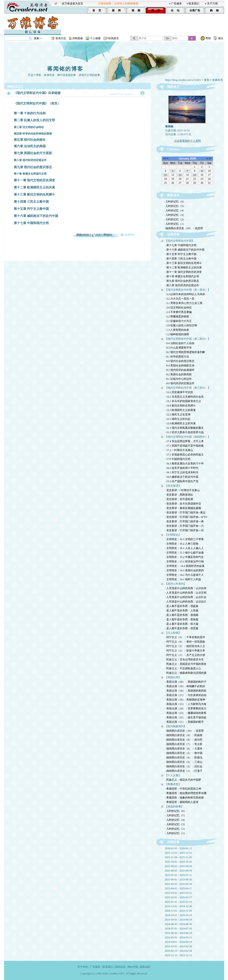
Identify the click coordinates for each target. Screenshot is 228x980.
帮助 (208, 38)
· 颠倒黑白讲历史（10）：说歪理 (183, 228)
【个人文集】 (173, 775)
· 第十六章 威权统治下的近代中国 (185, 250)
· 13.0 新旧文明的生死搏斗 (180, 406)
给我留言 (114, 38)
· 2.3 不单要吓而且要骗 (178, 312)
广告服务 (177, 4)
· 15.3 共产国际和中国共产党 (182, 481)
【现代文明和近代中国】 (180, 241)
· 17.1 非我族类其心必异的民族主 (184, 455)
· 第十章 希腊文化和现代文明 (182, 276)
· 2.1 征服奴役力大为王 (178, 321)
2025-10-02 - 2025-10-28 (178, 862)
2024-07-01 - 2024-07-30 (178, 929)
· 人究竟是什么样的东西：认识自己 (186, 602)
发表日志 (61, 38)
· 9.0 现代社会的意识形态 (180, 361)
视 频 (136, 10)
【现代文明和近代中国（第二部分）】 (188, 339)
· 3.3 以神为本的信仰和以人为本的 (185, 294)
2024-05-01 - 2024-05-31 (178, 937)
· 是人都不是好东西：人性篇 (182, 610)
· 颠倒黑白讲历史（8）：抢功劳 (184, 740)
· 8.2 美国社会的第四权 (178, 374)
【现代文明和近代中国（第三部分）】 (188, 388)
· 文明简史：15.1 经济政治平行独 (184, 561)
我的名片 (173, 87)
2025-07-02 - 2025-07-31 (178, 875)
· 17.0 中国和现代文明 (178, 459)
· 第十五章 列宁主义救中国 (181, 254)
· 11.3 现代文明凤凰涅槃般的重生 (184, 428)
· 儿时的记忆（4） (175, 210)
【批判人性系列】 (176, 584)
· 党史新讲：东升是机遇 (179, 499)
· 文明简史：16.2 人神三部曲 (182, 544)
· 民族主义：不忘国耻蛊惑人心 (183, 668)
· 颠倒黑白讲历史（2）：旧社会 (184, 766)
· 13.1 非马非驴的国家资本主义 (183, 401)
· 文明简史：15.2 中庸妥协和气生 (184, 557)
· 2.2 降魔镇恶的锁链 (177, 316)
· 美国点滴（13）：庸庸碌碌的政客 (186, 713)
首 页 (97, 10)
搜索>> (38, 38)
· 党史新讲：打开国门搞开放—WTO (186, 517)
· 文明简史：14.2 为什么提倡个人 (184, 575)
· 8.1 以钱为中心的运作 (178, 379)
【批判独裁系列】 (176, 726)
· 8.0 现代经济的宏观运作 (180, 383)
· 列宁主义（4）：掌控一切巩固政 (185, 642)
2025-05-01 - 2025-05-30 (178, 884)
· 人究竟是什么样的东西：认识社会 (186, 597)
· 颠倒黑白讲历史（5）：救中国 (184, 753)
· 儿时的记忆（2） (175, 219)
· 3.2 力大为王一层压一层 (180, 299)
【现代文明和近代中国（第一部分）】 (188, 290)
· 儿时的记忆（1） (175, 224)
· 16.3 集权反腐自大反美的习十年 (184, 463)
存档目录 (173, 842)
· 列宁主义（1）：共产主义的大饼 (185, 655)
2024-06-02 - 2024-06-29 (178, 933)
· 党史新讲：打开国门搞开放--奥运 (185, 512)
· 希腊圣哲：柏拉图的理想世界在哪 (186, 793)
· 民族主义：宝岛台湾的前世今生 (184, 659)
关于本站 (83, 967)
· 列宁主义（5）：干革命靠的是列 (185, 637)
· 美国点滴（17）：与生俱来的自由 (186, 695)
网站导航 (133, 967)
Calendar (173, 149)
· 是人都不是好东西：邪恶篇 (182, 628)
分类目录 (173, 234)
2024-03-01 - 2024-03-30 (178, 946)
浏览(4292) (82, 235)
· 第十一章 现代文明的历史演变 (183, 272)
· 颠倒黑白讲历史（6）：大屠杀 (184, 749)
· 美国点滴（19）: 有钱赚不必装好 (185, 686)
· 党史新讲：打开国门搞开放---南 (184, 521)
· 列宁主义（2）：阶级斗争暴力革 (185, 651)
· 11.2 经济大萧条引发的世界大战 (184, 432)
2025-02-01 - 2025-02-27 (178, 897)
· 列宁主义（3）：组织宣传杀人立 (185, 646)
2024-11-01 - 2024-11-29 (178, 911)
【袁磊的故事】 (174, 806)
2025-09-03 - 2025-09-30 (178, 866)
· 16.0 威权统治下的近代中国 (182, 477)
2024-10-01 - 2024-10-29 (178, 915)
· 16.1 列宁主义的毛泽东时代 (182, 472)
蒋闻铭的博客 (65, 69)
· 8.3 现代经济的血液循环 (180, 370)
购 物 (214, 10)
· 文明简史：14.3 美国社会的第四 (184, 570)
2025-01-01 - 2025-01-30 (178, 902)
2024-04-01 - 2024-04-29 (178, 942)
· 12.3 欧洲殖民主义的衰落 (180, 410)
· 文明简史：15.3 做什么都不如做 (184, 553)
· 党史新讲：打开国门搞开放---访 (184, 530)
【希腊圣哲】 (173, 784)
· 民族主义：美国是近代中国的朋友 (186, 664)
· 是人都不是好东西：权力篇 (182, 624)
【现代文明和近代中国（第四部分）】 (188, 437)
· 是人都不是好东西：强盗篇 (182, 606)
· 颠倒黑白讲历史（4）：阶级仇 (184, 757)
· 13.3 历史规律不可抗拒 (179, 392)
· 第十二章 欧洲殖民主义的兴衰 (183, 267)
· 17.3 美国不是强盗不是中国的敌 (184, 446)
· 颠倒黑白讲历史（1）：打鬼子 (184, 771)
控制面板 (78, 38)
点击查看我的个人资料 (187, 141)
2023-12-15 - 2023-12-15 (178, 955)
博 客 (156, 10)
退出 (221, 38)
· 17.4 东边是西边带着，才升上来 (184, 441)
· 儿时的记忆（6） (175, 202)
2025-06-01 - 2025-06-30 (178, 880)
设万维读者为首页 (72, 4)
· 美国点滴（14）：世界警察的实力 (186, 708)
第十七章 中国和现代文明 (31, 223)
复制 (207, 80)
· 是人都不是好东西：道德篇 (182, 615)
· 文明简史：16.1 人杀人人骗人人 (184, 548)
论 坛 (175, 10)
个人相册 (95, 38)
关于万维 (212, 4)
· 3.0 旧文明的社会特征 (178, 308)
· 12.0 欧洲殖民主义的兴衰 (180, 423)
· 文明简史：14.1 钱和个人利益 (183, 579)
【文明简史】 (173, 535)
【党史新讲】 (173, 486)
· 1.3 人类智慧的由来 (177, 330)
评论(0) (108, 235)
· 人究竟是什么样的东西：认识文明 (186, 593)
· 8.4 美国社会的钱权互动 (180, 365)
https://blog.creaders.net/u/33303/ (183, 80)
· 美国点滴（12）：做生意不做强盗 (186, 717)
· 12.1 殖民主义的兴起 (178, 419)
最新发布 (173, 195)
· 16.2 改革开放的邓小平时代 (182, 468)
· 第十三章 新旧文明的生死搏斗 (183, 263)
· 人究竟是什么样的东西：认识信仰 (186, 588)
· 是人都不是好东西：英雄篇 (182, 619)
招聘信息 (120, 967)
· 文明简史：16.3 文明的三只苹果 (184, 539)
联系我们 (194, 4)
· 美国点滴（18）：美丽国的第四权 (186, 691)
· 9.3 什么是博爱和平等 (178, 348)
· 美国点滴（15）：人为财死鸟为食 (186, 704)
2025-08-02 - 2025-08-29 (178, 871)
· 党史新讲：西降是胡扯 (179, 495)
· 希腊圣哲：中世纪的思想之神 (183, 789)
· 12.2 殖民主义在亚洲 (178, 414)
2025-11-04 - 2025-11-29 (178, 857)
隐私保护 (145, 967)
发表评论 (130, 235)
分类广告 (195, 10)
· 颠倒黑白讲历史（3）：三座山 (184, 762)
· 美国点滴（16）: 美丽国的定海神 (185, 700)
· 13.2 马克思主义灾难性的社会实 (184, 397)
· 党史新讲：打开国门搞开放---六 (184, 526)
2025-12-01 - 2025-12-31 (178, 853)
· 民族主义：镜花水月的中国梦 (183, 780)
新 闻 (116, 10)
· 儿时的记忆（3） (175, 215)
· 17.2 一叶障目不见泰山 (179, 450)
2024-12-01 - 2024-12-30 (178, 906)
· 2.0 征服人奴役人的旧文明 (181, 325)
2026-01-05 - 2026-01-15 (178, 848)
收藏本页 (218, 80)
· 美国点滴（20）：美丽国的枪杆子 (186, 682)
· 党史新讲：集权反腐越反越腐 (183, 508)
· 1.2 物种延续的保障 (177, 334)
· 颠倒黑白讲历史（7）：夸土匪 (184, 744)
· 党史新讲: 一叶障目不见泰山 (182, 490)
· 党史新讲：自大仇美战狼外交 (183, 504)
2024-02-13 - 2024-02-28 (178, 951)
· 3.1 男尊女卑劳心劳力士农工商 (184, 303)
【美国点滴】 (173, 677)
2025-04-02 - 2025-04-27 (178, 888)
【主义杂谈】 (173, 633)
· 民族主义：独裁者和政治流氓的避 (186, 673)
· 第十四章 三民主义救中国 (181, 259)
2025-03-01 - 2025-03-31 (178, 893)
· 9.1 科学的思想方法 (177, 357)
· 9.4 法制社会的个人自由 (180, 343)
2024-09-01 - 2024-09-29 (178, 920)
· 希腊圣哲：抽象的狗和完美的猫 (184, 798)
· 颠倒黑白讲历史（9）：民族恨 (184, 735)
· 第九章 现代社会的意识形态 (182, 281)
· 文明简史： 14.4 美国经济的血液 (185, 566)
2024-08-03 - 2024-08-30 (178, 924)
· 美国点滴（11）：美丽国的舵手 (184, 722)
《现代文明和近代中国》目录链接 (37, 93)
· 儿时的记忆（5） (175, 206)
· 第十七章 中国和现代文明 (181, 245)
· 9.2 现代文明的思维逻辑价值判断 (185, 352)
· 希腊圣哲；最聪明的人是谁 (182, 802)
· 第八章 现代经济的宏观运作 (182, 285)
